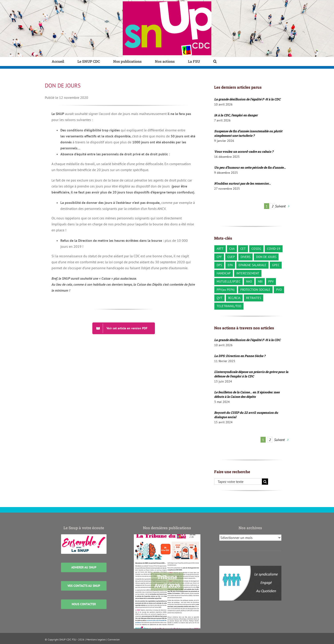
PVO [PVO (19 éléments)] (279, 290)
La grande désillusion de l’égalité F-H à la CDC (247, 99)
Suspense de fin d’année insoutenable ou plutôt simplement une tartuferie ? (248, 133)
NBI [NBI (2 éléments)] (260, 281)
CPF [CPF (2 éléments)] (219, 257)
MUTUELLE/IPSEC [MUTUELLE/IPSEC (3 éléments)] (228, 281)
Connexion (114, 639)
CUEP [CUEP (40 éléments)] (231, 257)
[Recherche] (265, 482)
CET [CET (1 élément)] (243, 249)
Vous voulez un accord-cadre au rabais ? (244, 151)
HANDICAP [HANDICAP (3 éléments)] (224, 273)
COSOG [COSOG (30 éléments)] (256, 249)
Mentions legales (96, 639)
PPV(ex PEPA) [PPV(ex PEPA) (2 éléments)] (226, 290)
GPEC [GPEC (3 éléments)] (276, 265)
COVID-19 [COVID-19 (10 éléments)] (274, 249)
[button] (215, 61)
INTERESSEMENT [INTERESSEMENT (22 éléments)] (248, 273)
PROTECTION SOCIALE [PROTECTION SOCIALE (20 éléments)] (255, 290)
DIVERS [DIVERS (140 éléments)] (245, 257)
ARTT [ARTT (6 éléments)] (220, 249)
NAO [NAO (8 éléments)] (249, 281)
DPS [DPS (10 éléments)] (219, 265)
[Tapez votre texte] (238, 482)
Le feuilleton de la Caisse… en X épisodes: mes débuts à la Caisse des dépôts (247, 394)
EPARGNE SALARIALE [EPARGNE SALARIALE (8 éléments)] (252, 265)
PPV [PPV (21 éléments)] (271, 281)
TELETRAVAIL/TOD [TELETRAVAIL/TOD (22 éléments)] (229, 306)
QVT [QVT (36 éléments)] (219, 298)
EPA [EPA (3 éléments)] (230, 265)
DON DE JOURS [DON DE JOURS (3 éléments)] (266, 257)
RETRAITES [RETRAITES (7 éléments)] (254, 298)
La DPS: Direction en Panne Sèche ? (240, 356)
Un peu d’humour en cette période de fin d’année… (250, 167)
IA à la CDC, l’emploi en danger (236, 115)
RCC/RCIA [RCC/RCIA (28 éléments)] (234, 298)
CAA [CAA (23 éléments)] (232, 249)
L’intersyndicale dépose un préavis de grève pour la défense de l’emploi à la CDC (251, 374)
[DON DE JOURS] (124, 328)
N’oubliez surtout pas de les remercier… (242, 183)
